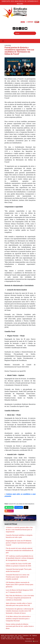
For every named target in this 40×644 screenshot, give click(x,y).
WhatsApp (9, 507)
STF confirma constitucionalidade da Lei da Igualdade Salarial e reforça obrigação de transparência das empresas (20, 558)
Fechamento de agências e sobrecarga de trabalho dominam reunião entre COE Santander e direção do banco (20, 611)
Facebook (19, 507)
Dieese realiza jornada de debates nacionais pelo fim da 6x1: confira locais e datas (20, 626)
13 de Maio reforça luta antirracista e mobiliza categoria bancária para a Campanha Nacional (18, 619)
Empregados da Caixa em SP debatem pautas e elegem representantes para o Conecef (19, 543)
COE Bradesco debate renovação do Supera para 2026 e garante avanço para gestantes (20, 584)
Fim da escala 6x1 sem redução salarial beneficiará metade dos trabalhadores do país (20, 550)
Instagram (9, 511)
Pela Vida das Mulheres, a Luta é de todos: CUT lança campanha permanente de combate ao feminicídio (20, 598)
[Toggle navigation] (3, 41)
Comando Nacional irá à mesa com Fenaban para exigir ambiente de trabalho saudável (18, 577)
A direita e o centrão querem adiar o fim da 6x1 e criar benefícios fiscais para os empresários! (19, 530)
